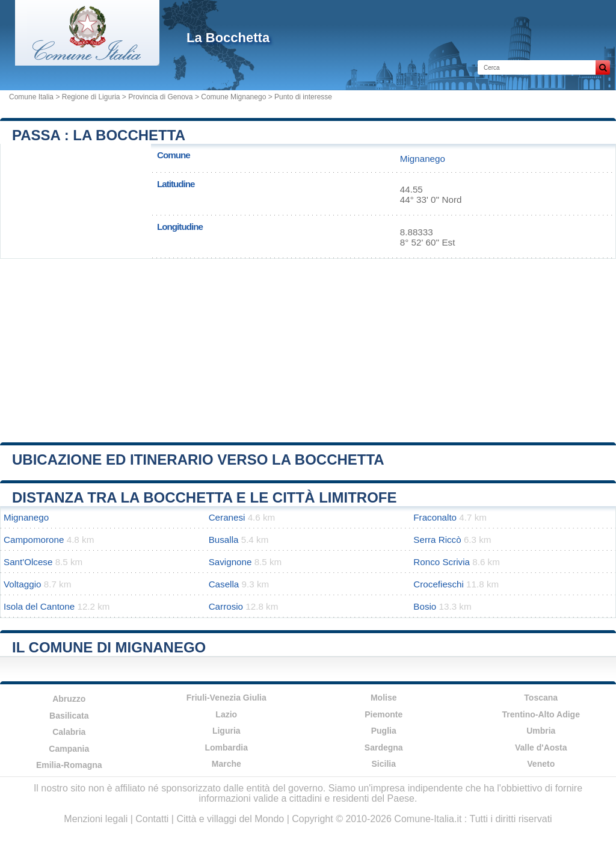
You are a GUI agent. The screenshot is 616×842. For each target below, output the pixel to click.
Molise (384, 698)
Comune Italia (31, 97)
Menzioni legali (96, 819)
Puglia (384, 731)
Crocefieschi (439, 584)
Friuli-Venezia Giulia (226, 698)
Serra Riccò (437, 540)
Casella (224, 584)
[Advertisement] (308, 346)
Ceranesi (227, 517)
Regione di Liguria (91, 97)
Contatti (152, 819)
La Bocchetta (228, 38)
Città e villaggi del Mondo (230, 819)
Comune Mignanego (233, 97)
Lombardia (226, 748)
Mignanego (423, 159)
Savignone (230, 562)
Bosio (425, 606)
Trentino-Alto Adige (541, 714)
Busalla (224, 540)
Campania (69, 749)
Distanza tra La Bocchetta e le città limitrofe (205, 497)
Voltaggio (23, 584)
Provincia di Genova (160, 97)
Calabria (69, 732)
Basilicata (69, 716)
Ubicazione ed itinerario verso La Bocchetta (198, 460)
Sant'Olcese (28, 562)
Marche (226, 764)
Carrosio (226, 606)
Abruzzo (69, 699)
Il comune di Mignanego (109, 647)
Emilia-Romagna (69, 765)
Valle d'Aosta (541, 748)
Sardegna (384, 748)
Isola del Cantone (39, 606)
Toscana (541, 698)
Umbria (541, 731)
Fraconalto (435, 517)
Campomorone (34, 540)
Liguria (226, 731)
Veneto (541, 764)
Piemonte (383, 714)
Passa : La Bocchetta (99, 135)
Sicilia (384, 764)
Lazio (226, 714)
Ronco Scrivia (442, 562)
